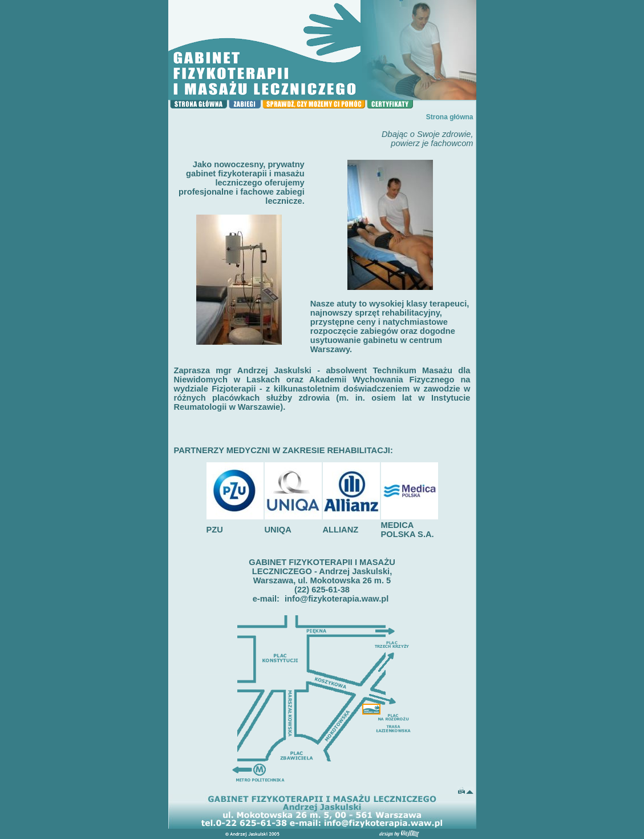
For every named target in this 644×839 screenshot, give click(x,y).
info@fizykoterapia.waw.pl (337, 599)
